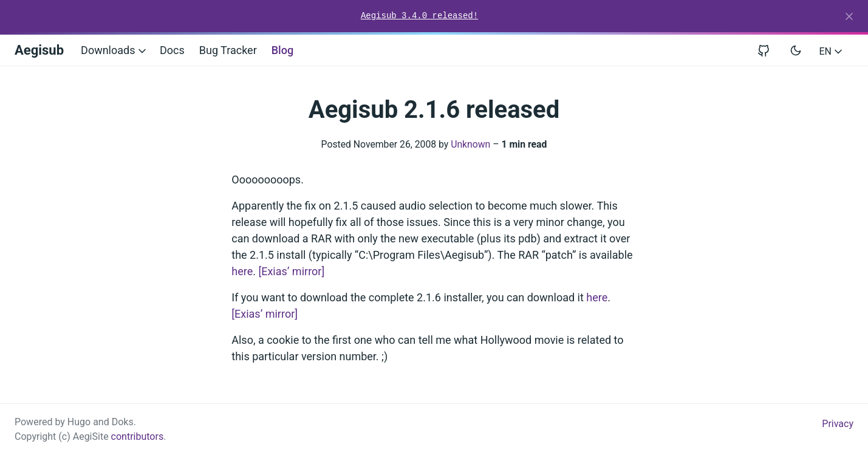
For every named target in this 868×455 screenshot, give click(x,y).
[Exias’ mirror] (291, 271)
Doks (123, 422)
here (242, 271)
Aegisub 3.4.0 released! (419, 16)
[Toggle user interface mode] (796, 50)
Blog (282, 50)
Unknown (470, 144)
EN (832, 51)
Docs (172, 50)
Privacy (838, 424)
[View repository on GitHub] (768, 50)
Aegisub (39, 50)
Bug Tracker (228, 50)
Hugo (79, 422)
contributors (138, 436)
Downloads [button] (114, 50)
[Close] (849, 16)
